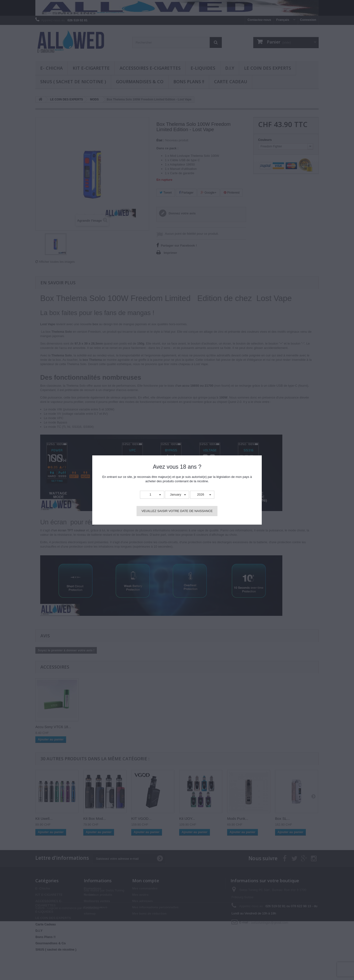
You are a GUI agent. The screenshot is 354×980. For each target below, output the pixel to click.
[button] (152, 495)
